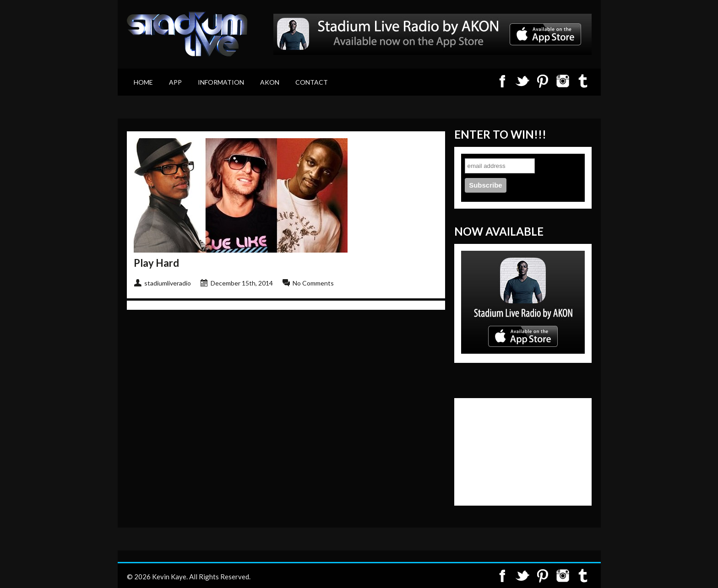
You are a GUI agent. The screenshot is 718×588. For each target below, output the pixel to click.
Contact (312, 82)
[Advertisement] (507, 451)
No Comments (313, 283)
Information (221, 82)
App (175, 82)
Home (143, 82)
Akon (270, 82)
